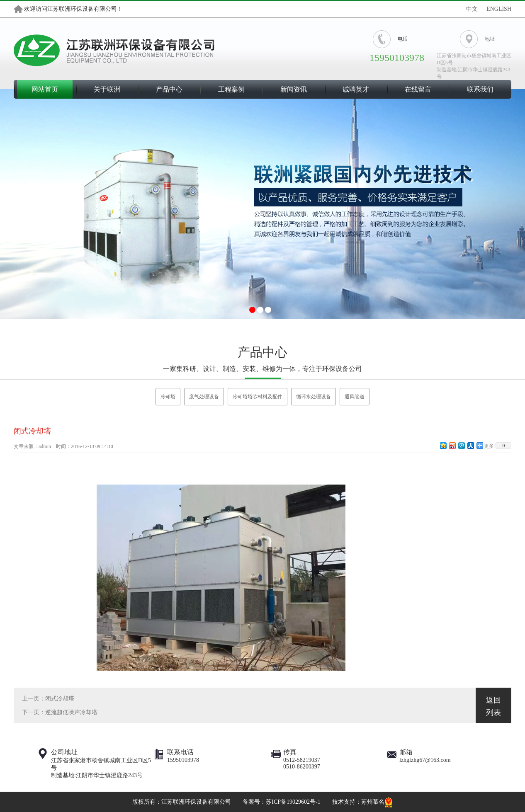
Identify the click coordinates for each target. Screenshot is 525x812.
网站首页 (45, 89)
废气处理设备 (204, 397)
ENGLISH (499, 9)
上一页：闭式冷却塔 (48, 699)
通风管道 (355, 397)
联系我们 (480, 89)
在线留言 (418, 89)
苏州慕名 (373, 802)
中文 (472, 9)
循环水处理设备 (314, 397)
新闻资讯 (294, 89)
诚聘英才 (356, 89)
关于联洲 (107, 89)
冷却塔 (168, 397)
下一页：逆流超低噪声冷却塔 (60, 712)
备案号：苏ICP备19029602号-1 (281, 802)
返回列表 (493, 706)
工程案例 (231, 89)
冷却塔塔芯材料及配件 (258, 397)
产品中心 (169, 89)
